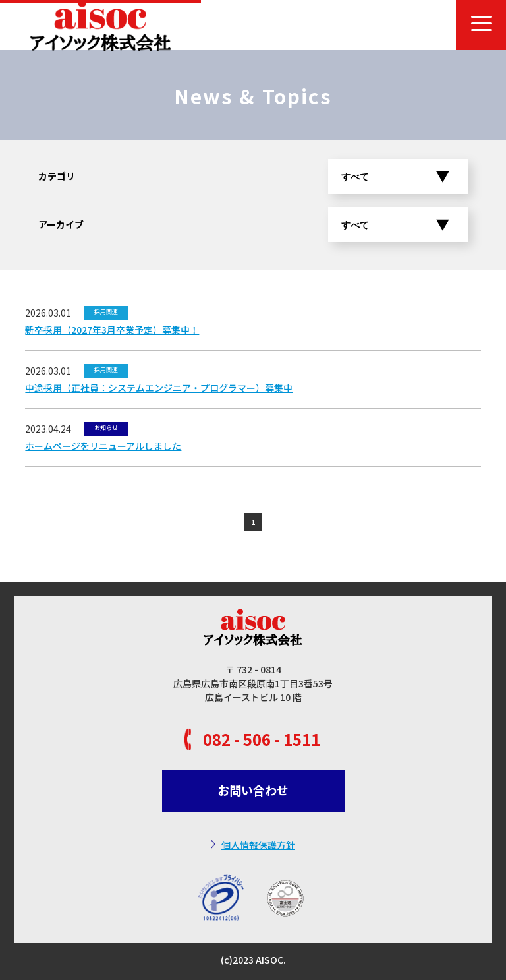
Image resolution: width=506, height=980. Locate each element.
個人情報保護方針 (258, 845)
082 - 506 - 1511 (262, 739)
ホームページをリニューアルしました (103, 446)
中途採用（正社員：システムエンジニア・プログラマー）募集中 (159, 388)
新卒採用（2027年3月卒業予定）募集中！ (112, 330)
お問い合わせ (253, 790)
